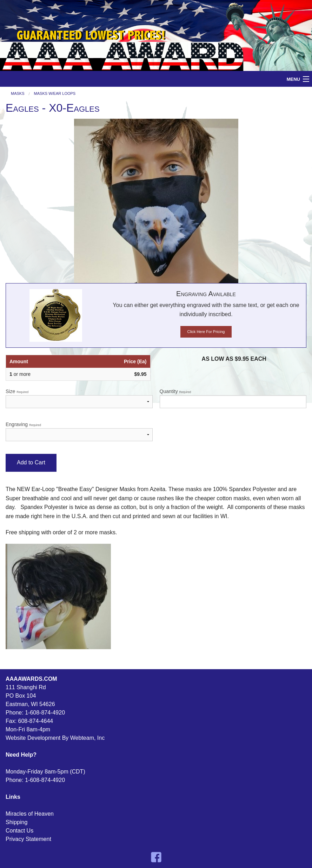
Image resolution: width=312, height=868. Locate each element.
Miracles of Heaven (30, 814)
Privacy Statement (28, 839)
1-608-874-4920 (45, 713)
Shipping (16, 822)
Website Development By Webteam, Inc (55, 738)
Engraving (79, 431)
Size (79, 398)
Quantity (233, 398)
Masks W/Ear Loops (55, 94)
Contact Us (19, 831)
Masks (18, 94)
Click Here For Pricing (206, 332)
